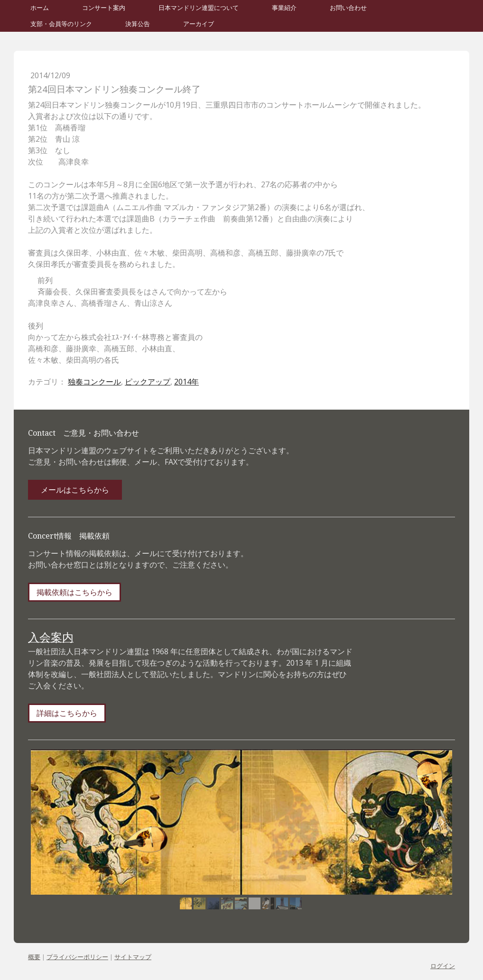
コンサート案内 (104, 8)
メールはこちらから (75, 490)
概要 (34, 957)
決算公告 (138, 24)
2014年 (186, 382)
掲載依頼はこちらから (74, 592)
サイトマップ (133, 957)
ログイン (443, 966)
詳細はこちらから (67, 713)
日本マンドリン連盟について (199, 8)
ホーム (40, 8)
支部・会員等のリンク (61, 24)
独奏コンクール (94, 382)
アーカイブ (199, 24)
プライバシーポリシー (77, 957)
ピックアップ (148, 382)
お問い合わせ (348, 8)
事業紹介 (284, 8)
